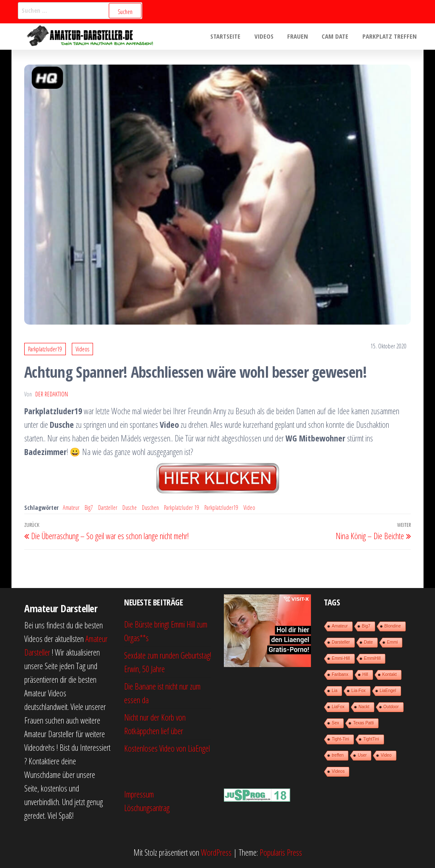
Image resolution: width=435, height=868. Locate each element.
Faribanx (340, 674)
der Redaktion (52, 394)
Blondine (393, 626)
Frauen (300, 37)
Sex (335, 723)
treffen (338, 755)
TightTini (371, 739)
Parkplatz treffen (390, 37)
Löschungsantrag (147, 808)
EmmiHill (372, 658)
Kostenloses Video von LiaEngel (167, 748)
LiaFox (338, 707)
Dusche (130, 508)
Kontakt (390, 674)
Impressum (139, 794)
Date (369, 642)
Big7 (89, 508)
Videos (267, 37)
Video (249, 508)
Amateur (71, 508)
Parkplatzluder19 (45, 349)
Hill (365, 674)
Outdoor (391, 707)
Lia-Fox (358, 691)
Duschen (150, 508)
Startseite (230, 37)
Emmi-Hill (341, 658)
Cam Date (337, 37)
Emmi (393, 642)
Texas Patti (363, 723)
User (362, 755)
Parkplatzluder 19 (182, 508)
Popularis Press (281, 852)
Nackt (364, 707)
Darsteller (108, 508)
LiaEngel (388, 691)
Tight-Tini (340, 739)
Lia (335, 691)
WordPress (216, 852)
